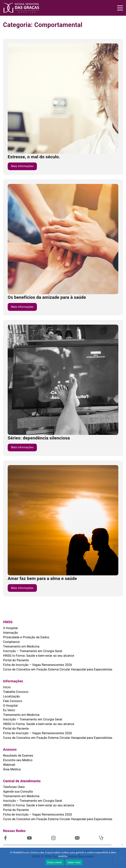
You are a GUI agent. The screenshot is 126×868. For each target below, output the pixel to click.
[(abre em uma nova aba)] (15, 838)
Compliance (11, 642)
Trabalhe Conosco (16, 692)
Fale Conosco (13, 701)
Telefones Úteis (14, 787)
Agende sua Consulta (18, 792)
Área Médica (12, 769)
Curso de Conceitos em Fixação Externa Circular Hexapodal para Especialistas (58, 669)
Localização (11, 696)
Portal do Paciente (16, 660)
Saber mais (74, 862)
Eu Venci (9, 710)
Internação (11, 633)
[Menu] (120, 8)
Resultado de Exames (18, 756)
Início (7, 687)
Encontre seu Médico (18, 760)
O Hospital (10, 628)
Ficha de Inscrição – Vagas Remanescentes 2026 (38, 665)
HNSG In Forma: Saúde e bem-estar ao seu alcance (39, 656)
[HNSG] (33, 8)
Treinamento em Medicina (21, 646)
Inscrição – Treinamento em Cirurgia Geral (33, 651)
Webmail (9, 765)
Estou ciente (55, 862)
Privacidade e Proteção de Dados (26, 637)
